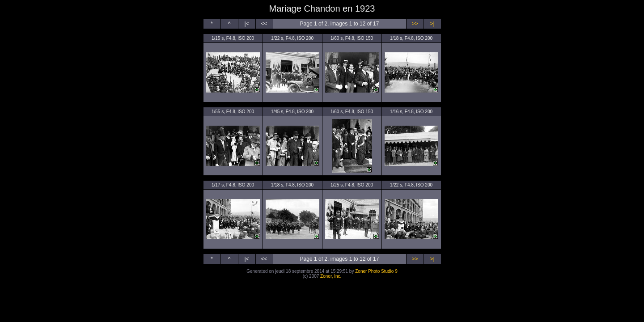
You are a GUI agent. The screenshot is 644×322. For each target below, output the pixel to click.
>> (415, 24)
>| (432, 24)
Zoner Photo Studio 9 (376, 271)
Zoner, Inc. (331, 276)
